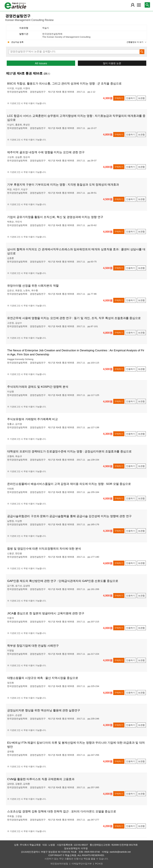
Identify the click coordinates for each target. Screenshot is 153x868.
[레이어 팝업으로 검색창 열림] (147, 5)
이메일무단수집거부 (82, 864)
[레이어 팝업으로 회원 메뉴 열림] (133, 5)
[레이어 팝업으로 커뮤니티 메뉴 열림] (139, 5)
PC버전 (99, 864)
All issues (41, 63)
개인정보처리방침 (59, 864)
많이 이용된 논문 (112, 63)
